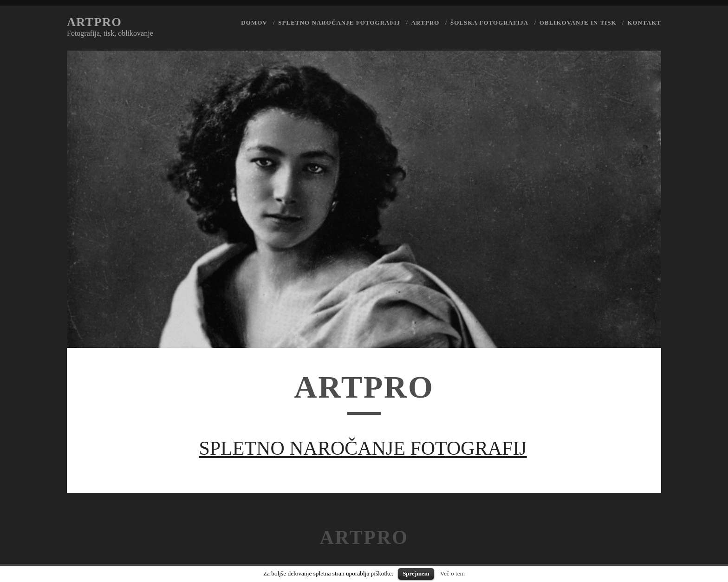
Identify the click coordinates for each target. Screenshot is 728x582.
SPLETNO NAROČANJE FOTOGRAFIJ (363, 448)
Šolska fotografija (489, 23)
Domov (254, 23)
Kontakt (644, 23)
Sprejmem (416, 573)
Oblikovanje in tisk (578, 23)
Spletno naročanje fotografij (339, 23)
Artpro (94, 22)
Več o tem (452, 573)
